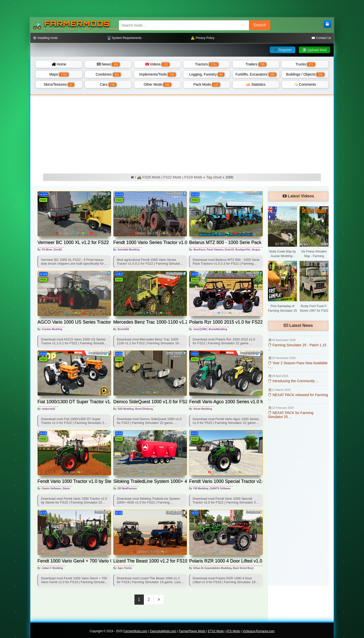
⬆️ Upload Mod (314, 50)
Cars (108, 84)
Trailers (256, 64)
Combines (108, 74)
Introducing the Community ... (293, 381)
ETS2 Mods (216, 631)
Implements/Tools (157, 74)
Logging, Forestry (207, 74)
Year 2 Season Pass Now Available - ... (298, 365)
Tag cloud (214, 177)
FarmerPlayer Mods (192, 631)
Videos (157, 64)
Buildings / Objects (305, 74)
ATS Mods (233, 631)
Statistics (256, 84)
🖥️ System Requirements (124, 38)
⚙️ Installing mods (45, 38)
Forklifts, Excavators (256, 74)
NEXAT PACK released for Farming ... (298, 397)
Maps (59, 74)
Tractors (207, 64)
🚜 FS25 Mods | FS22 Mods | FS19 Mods (170, 177)
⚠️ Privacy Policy (203, 38)
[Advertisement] (182, 133)
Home (59, 64)
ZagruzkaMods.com (163, 631)
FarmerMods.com (135, 631)
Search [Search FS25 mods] (260, 25)
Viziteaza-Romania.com (258, 631)
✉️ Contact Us (321, 38)
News (108, 64)
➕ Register (282, 50)
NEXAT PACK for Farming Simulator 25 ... (291, 415)
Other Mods (157, 84)
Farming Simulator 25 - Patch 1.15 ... (297, 347)
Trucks (305, 64)
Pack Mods (207, 84)
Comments (305, 84)
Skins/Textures (59, 84)
